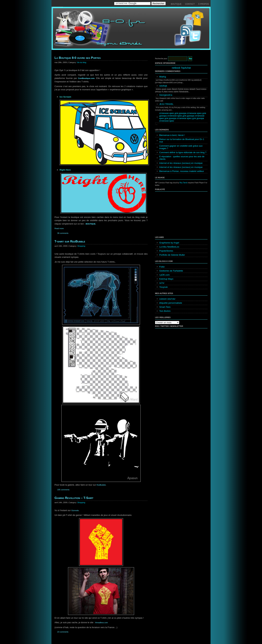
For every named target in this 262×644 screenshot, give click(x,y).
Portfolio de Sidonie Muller (172, 255)
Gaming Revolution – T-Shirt (74, 498)
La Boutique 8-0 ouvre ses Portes (78, 58)
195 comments (63, 490)
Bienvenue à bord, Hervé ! (172, 135)
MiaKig (163, 77)
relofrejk (163, 86)
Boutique (176, 4)
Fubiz (162, 267)
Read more (59, 228)
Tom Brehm (165, 311)
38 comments (63, 233)
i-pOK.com (164, 275)
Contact (190, 4)
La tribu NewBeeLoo (169, 247)
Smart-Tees (165, 307)
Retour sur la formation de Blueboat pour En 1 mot (182, 140)
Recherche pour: (161, 59)
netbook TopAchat (181, 68)
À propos (204, 4)
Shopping (81, 246)
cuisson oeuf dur (167, 299)
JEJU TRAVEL (166, 104)
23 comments (63, 632)
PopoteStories (166, 251)
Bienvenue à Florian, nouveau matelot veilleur (182, 171)
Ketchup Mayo (166, 279)
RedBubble (101, 485)
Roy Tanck (184, 183)
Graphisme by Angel (169, 243)
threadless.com (102, 623)
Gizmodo (75, 510)
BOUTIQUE (91, 224)
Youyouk (163, 287)
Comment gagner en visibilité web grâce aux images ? (181, 147)
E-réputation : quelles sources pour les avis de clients (182, 158)
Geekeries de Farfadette (171, 271)
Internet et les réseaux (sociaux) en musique (181, 163)
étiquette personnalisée (171, 303)
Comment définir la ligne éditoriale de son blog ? (183, 152)
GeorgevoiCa (166, 95)
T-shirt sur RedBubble (70, 241)
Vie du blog (82, 62)
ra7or (162, 283)
